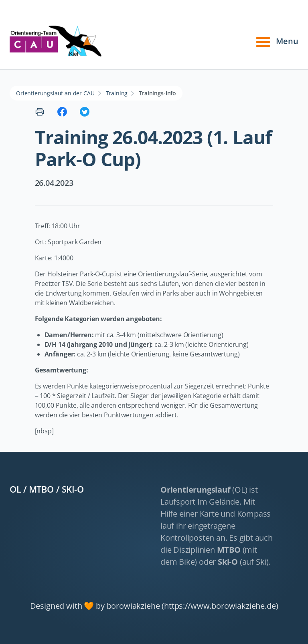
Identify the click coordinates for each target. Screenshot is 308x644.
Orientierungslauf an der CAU (55, 93)
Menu (276, 41)
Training (117, 93)
